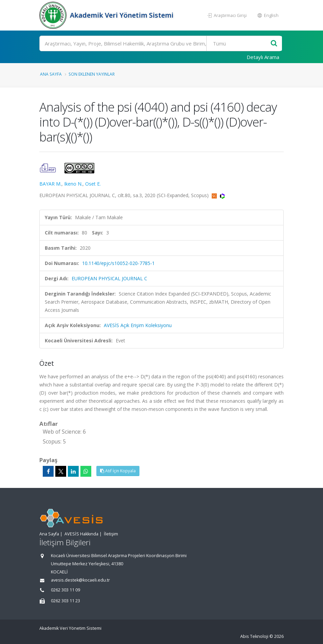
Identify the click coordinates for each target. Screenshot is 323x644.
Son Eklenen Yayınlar (92, 74)
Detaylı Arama (263, 57)
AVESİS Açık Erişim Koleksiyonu (138, 325)
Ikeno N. (73, 184)
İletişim (111, 534)
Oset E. (93, 184)
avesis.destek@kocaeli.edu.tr (80, 580)
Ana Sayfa (51, 74)
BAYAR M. (50, 184)
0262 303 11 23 (65, 601)
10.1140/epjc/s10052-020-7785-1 (118, 263)
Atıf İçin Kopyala (118, 471)
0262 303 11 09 (65, 590)
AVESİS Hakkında (81, 534)
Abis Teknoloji (254, 636)
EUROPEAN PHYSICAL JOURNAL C (109, 278)
